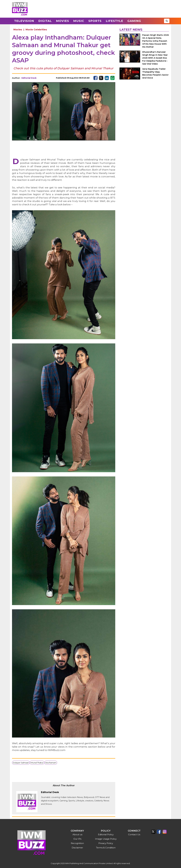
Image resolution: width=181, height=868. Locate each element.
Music (79, 21)
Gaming (134, 21)
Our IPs (77, 839)
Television (24, 21)
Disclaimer (77, 848)
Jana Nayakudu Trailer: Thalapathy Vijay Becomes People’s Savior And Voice (155, 73)
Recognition (77, 843)
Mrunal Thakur (37, 763)
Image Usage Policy (106, 839)
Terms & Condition (106, 848)
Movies (63, 21)
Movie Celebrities (36, 30)
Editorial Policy (106, 834)
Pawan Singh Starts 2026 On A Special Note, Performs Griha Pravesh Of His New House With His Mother (155, 41)
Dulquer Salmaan (21, 763)
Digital (45, 21)
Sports (95, 21)
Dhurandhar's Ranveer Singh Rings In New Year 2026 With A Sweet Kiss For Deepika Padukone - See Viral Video (155, 58)
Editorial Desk (29, 78)
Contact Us (134, 834)
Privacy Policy (106, 843)
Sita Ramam (51, 763)
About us (77, 834)
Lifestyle (114, 21)
